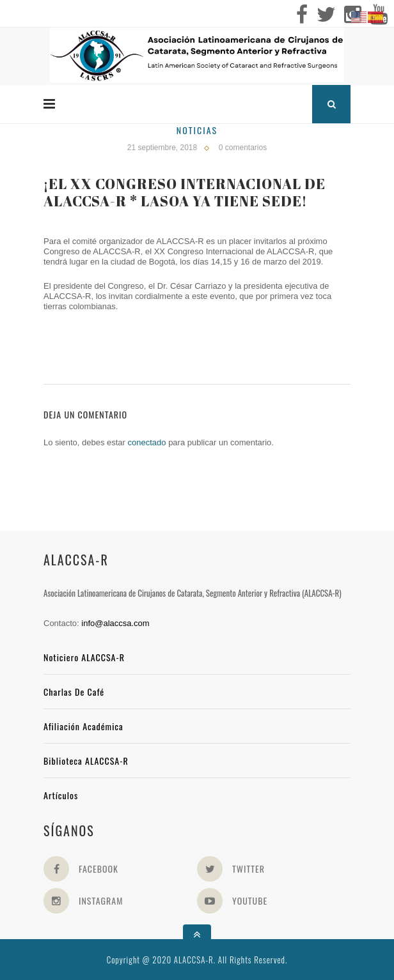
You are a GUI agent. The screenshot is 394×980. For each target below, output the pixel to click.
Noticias (197, 130)
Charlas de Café (74, 692)
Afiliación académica (83, 726)
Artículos (61, 795)
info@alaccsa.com (115, 623)
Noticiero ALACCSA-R (84, 657)
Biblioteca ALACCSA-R (86, 761)
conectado (147, 442)
